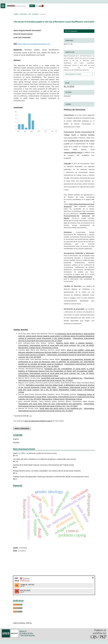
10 (27, 416)
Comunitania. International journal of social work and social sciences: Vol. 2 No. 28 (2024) (56, 365)
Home (16, 14)
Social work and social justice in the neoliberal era (61, 408)
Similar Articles (21, 330)
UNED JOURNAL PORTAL (22, 623)
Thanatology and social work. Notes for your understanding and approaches (50, 404)
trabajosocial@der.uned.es (73, 152)
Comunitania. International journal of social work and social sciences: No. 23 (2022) (56, 379)
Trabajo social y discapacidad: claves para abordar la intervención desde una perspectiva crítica (51, 477)
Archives (23, 14)
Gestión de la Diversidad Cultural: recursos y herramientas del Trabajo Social (43, 465)
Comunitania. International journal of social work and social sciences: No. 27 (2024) (56, 339)
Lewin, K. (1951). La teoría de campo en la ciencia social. (35, 453)
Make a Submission (22, 428)
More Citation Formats (73, 74)
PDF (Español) (72, 31)
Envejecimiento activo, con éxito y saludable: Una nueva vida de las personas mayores (47, 471)
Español (16, 442)
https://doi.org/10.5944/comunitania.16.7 (34, 44)
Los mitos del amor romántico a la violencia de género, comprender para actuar (44, 459)
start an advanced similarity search (38, 421)
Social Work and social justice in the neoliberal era (62, 378)
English (16, 439)
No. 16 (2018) (33, 14)
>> (31, 416)
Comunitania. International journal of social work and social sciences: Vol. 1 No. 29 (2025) (56, 405)
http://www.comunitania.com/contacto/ (78, 277)
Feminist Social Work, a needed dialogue (75, 343)
